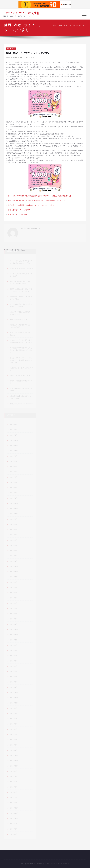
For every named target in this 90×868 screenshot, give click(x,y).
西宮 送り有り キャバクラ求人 (19, 210)
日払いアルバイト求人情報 (21, 13)
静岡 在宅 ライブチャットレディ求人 (72, 25)
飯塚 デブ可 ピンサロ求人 (18, 215)
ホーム (55, 25)
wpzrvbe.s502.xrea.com (19, 57)
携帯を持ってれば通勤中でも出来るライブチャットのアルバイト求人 (31, 205)
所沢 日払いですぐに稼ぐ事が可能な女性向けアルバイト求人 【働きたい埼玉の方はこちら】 (40, 196)
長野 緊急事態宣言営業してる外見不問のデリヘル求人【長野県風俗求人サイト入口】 (37, 200)
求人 (33, 57)
